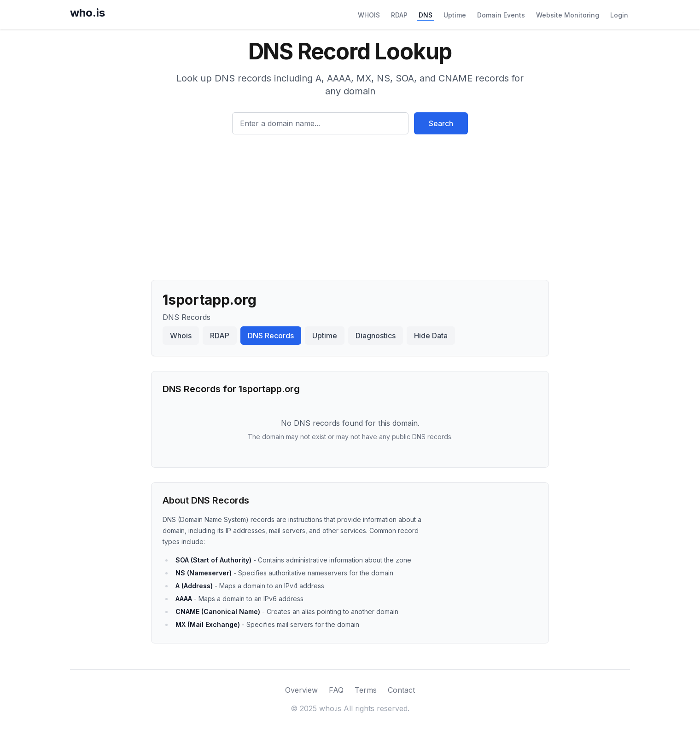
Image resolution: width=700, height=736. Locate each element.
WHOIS (369, 15)
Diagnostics (376, 336)
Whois (181, 336)
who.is (87, 13)
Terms (366, 690)
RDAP (399, 15)
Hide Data (431, 336)
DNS (426, 15)
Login (619, 15)
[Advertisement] (350, 203)
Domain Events (501, 15)
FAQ (336, 690)
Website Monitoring (568, 15)
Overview (301, 690)
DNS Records (271, 336)
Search (441, 123)
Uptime (455, 15)
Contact (401, 690)
